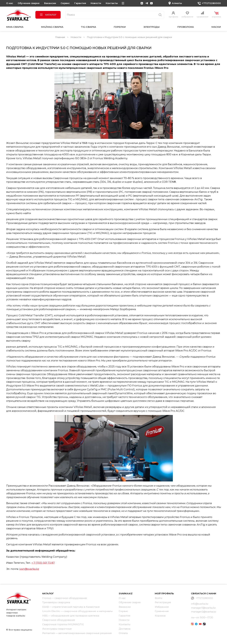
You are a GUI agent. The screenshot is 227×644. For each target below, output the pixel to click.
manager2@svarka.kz (204, 612)
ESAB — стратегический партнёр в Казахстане (71, 607)
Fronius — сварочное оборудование (65, 598)
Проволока (186, 27)
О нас (10, 3)
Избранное (162, 607)
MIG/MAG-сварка (52, 27)
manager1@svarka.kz (203, 608)
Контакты (112, 3)
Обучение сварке (29, 3)
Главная (60, 37)
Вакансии (50, 3)
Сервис (65, 3)
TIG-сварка (88, 27)
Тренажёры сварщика (56, 602)
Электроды (152, 27)
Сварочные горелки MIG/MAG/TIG (63, 624)
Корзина (160, 616)
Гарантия (80, 3)
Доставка (125, 629)
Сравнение (162, 611)
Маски (216, 27)
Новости (96, 3)
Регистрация (163, 602)
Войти (159, 598)
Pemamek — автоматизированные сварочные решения (77, 633)
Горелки (120, 27)
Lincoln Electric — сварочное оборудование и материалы (77, 611)
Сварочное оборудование (59, 620)
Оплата (123, 633)
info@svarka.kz (200, 604)
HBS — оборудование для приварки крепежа (71, 616)
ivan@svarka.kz (29, 569)
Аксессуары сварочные (57, 629)
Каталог (48, 15)
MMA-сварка (15, 27)
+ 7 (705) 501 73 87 (43, 563)
